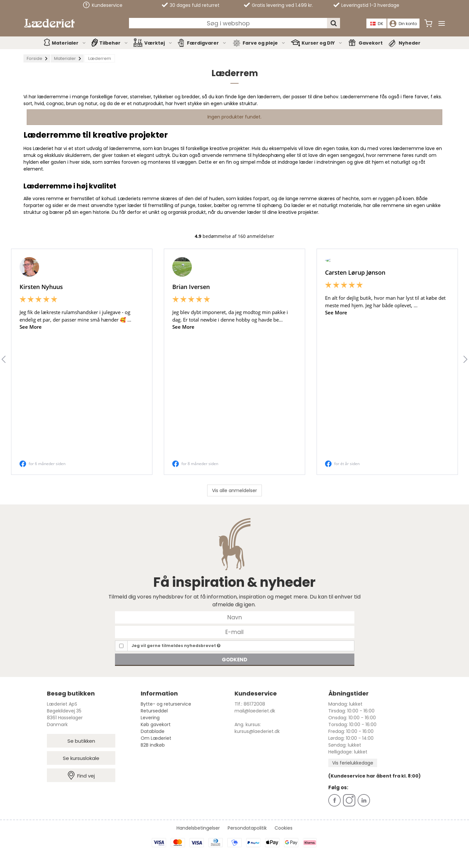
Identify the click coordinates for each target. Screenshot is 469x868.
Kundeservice (103, 5)
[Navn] (235, 617)
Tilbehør (114, 43)
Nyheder (410, 43)
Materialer (69, 43)
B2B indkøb (153, 745)
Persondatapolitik (247, 828)
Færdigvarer (207, 43)
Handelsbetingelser (198, 828)
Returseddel (154, 711)
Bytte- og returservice (166, 704)
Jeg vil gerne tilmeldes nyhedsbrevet (176, 646)
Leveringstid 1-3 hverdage (366, 5)
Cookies (284, 828)
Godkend (234, 660)
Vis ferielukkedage (353, 763)
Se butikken (81, 741)
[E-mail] (235, 632)
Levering (150, 718)
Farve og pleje (264, 43)
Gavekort (371, 43)
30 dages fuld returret (191, 5)
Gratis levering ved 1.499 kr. (278, 5)
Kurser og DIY (322, 43)
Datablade (153, 731)
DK (377, 24)
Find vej (81, 775)
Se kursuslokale (81, 758)
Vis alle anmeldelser (234, 490)
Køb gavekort (156, 724)
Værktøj (158, 43)
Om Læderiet (156, 738)
